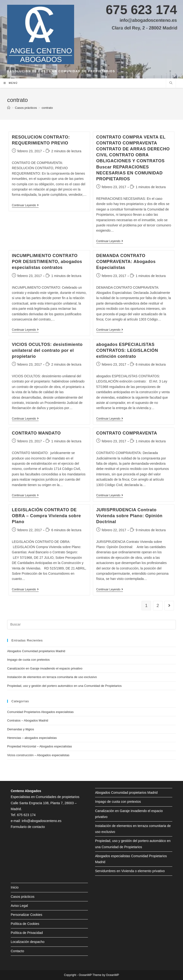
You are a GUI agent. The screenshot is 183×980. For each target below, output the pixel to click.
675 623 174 (26, 815)
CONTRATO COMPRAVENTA (127, 433)
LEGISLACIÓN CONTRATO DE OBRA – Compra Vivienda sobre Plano (46, 516)
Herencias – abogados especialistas (32, 738)
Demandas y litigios (21, 729)
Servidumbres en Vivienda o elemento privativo (130, 871)
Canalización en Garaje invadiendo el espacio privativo (45, 668)
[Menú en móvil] (11, 83)
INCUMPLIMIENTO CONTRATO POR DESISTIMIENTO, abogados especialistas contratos (47, 262)
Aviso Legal (19, 906)
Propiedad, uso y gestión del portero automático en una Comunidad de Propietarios (64, 686)
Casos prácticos (23, 897)
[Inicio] (9, 108)
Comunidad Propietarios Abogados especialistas (40, 712)
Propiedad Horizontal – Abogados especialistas (40, 746)
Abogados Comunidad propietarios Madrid (36, 651)
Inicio (15, 887)
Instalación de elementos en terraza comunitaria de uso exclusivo (52, 677)
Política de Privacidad (27, 933)
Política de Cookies (25, 924)
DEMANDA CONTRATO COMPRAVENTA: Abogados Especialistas (126, 262)
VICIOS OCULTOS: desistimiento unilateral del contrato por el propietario (47, 350)
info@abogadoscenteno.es (42, 821)
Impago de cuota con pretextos (28, 660)
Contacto (17, 951)
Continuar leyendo (25, 206)
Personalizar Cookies (26, 915)
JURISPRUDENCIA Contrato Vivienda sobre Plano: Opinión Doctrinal (129, 516)
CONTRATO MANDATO (36, 433)
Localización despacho (28, 942)
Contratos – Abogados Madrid (28, 720)
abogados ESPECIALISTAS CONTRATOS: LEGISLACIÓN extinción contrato (127, 350)
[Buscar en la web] (171, 83)
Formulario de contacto (28, 827)
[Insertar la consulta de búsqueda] (91, 625)
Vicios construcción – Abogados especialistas (38, 755)
